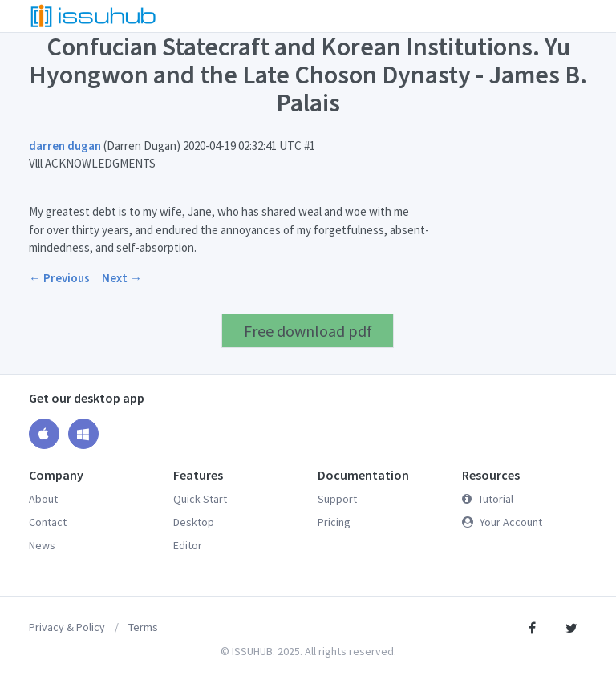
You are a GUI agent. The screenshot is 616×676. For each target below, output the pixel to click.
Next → (122, 278)
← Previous (59, 278)
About (43, 499)
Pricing (334, 522)
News (42, 545)
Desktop (194, 522)
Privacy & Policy (67, 627)
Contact (48, 522)
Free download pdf (308, 331)
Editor (188, 545)
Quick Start (200, 499)
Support (337, 499)
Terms (143, 627)
